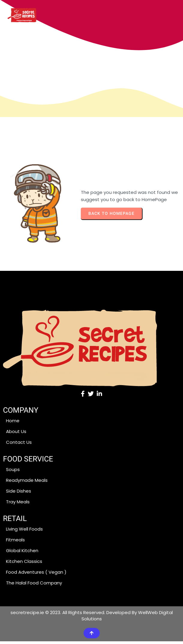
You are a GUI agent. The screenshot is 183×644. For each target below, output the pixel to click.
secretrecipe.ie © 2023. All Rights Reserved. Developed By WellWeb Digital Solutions (92, 618)
